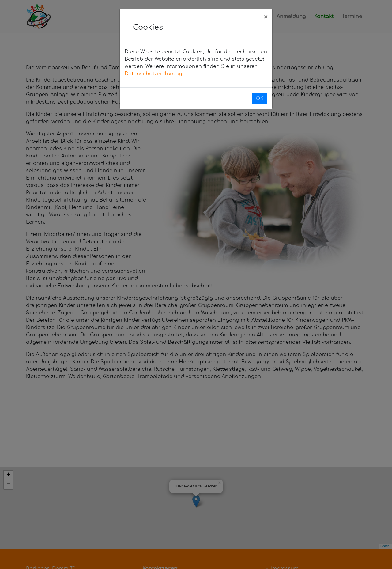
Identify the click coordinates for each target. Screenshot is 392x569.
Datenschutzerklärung (153, 74)
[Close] (266, 17)
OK (260, 98)
